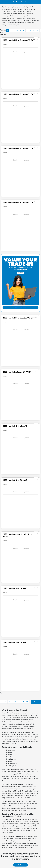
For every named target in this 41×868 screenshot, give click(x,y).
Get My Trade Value (20, 307)
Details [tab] (15, 52)
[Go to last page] (27, 702)
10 (37, 31)
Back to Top (36, 702)
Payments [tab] (26, 52)
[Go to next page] (23, 702)
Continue (21, 865)
